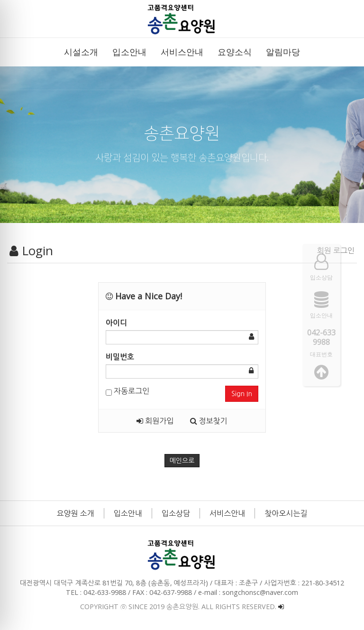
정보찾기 (209, 421)
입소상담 (176, 513)
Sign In (242, 394)
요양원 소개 (76, 513)
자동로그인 (127, 391)
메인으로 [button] (182, 461)
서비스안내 (227, 513)
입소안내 (128, 513)
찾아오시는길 (286, 513)
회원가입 (155, 421)
